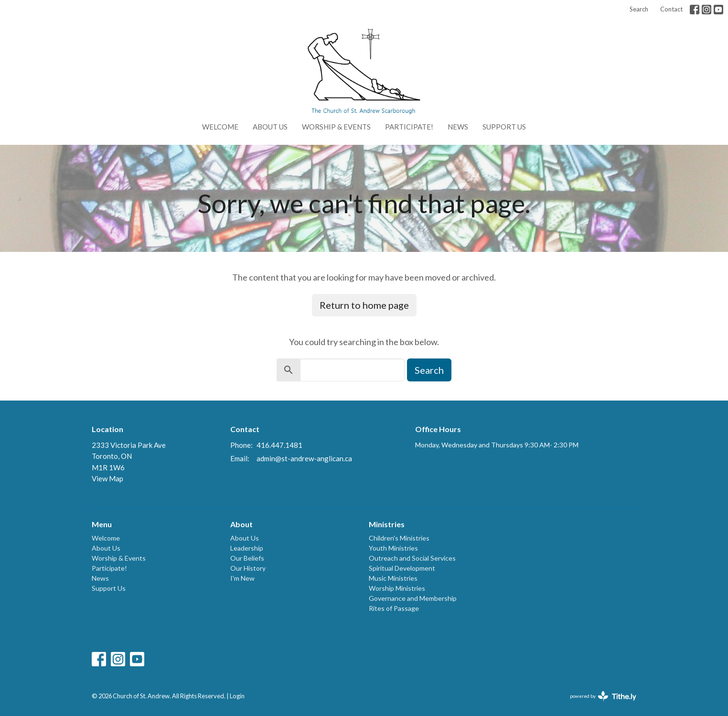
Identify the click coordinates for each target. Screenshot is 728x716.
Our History (248, 568)
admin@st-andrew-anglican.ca (304, 458)
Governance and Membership (413, 598)
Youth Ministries (393, 548)
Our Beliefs (247, 558)
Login (237, 696)
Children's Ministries (399, 538)
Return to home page (364, 305)
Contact (671, 9)
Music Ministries (393, 578)
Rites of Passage (394, 608)
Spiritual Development (402, 568)
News (458, 127)
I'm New (242, 578)
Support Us (504, 127)
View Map (107, 478)
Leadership (247, 548)
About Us (270, 127)
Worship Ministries (397, 588)
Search (639, 9)
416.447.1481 (279, 445)
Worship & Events (336, 127)
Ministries (387, 524)
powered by (603, 696)
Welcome (220, 127)
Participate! (409, 127)
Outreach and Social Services (412, 558)
